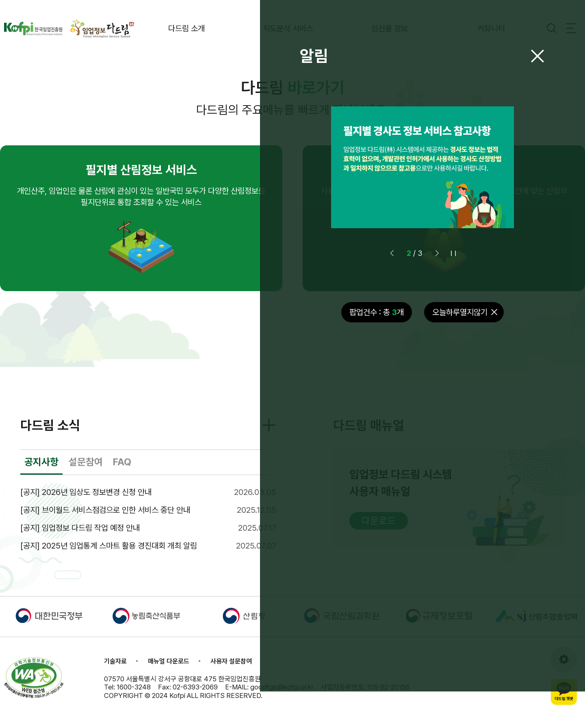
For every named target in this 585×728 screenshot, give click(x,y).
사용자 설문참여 (231, 669)
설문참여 (86, 470)
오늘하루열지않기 (460, 315)
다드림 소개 (211, 28)
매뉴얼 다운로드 (169, 669)
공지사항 (41, 470)
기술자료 (115, 669)
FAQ (122, 470)
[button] (392, 256)
